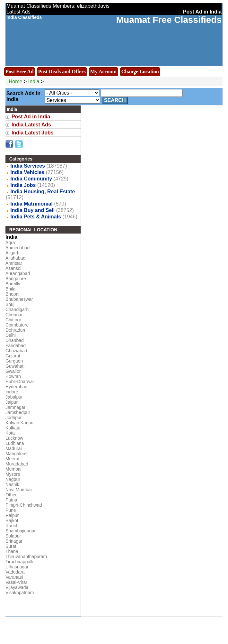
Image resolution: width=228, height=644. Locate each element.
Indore (12, 392)
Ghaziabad (16, 351)
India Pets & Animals (36, 217)
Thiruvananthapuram (26, 557)
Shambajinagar (21, 531)
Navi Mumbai (19, 490)
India (34, 82)
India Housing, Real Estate (43, 192)
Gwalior (13, 371)
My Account (104, 72)
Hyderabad (17, 387)
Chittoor (13, 320)
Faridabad (16, 345)
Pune (11, 510)
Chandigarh (17, 309)
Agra (10, 243)
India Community (31, 179)
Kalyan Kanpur (20, 423)
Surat (11, 546)
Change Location (140, 72)
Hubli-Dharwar (20, 382)
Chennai (14, 315)
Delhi (11, 335)
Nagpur (13, 479)
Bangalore (16, 279)
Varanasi (14, 577)
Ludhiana (15, 443)
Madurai (14, 448)
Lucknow (14, 438)
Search (115, 100)
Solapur (13, 536)
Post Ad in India (31, 117)
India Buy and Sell (32, 210)
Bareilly (13, 284)
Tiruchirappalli (19, 562)
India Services (28, 166)
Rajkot (12, 520)
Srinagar (14, 541)
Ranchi (13, 526)
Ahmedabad (18, 248)
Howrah (13, 376)
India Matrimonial (31, 204)
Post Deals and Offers (62, 72)
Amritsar (14, 263)
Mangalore (16, 454)
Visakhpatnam (20, 593)
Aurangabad (18, 273)
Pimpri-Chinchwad (24, 505)
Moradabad (17, 464)
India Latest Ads (31, 125)
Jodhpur (14, 418)
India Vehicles (27, 172)
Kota (10, 433)
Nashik (12, 484)
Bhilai (11, 289)
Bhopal (13, 294)
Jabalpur (14, 397)
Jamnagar (15, 407)
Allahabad (15, 258)
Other (11, 495)
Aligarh (13, 253)
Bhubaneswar (19, 299)
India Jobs (23, 185)
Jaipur (12, 402)
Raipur (12, 515)
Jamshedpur (18, 412)
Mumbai (13, 469)
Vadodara (15, 572)
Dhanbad (15, 340)
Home (16, 82)
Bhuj (10, 304)
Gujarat (13, 356)
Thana (12, 551)
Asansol (13, 268)
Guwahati (15, 366)
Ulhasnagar (17, 567)
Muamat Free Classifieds (169, 20)
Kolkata (13, 428)
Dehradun (15, 330)
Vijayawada (17, 587)
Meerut (13, 459)
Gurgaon (14, 361)
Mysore (13, 474)
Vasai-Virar (16, 582)
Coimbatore (17, 325)
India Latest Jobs (33, 133)
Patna (11, 500)
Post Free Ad (20, 72)
